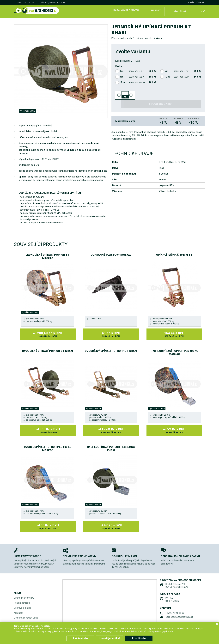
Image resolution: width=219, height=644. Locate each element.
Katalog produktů (125, 10)
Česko (191, 2)
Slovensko (201, 2)
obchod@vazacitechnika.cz (54, 2)
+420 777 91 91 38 (26, 2)
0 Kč (203, 10)
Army (159, 36)
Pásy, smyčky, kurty (122, 36)
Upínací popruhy (144, 36)
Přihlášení (179, 10)
